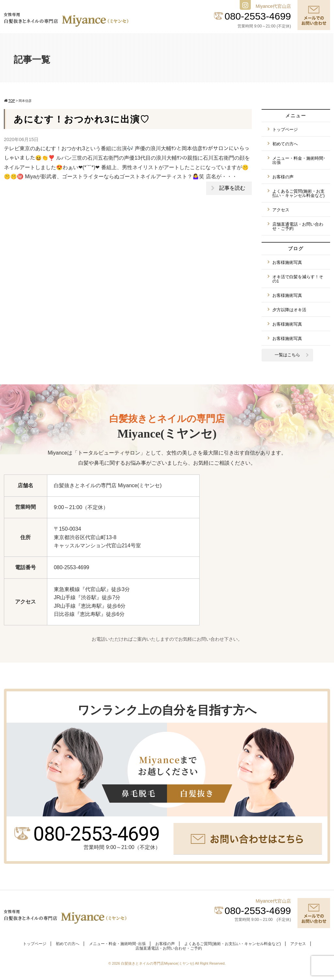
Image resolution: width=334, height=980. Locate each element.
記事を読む (232, 188)
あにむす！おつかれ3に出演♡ (82, 119)
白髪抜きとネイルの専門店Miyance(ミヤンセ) (158, 963)
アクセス (281, 210)
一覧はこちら (287, 355)
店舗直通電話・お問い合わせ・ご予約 (298, 226)
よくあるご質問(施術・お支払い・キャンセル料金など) (298, 193)
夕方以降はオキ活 (289, 310)
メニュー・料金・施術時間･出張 (299, 160)
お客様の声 (283, 177)
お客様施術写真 (287, 262)
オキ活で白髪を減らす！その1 (298, 279)
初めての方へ (285, 144)
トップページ (285, 129)
